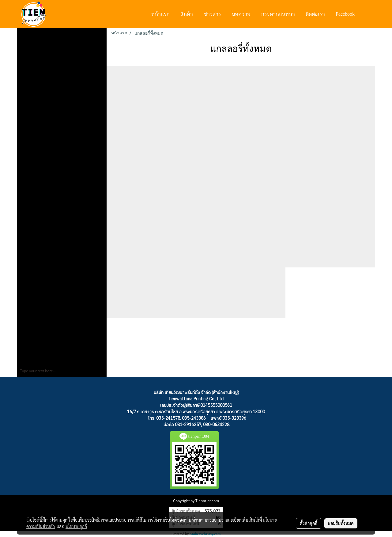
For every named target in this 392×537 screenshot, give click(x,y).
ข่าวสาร (212, 14)
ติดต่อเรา (315, 14)
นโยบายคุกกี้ (76, 526)
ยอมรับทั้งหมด (341, 523)
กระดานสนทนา (278, 14)
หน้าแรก (160, 14)
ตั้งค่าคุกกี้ (309, 523)
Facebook (345, 14)
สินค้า (187, 14)
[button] (366, 14)
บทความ (241, 14)
